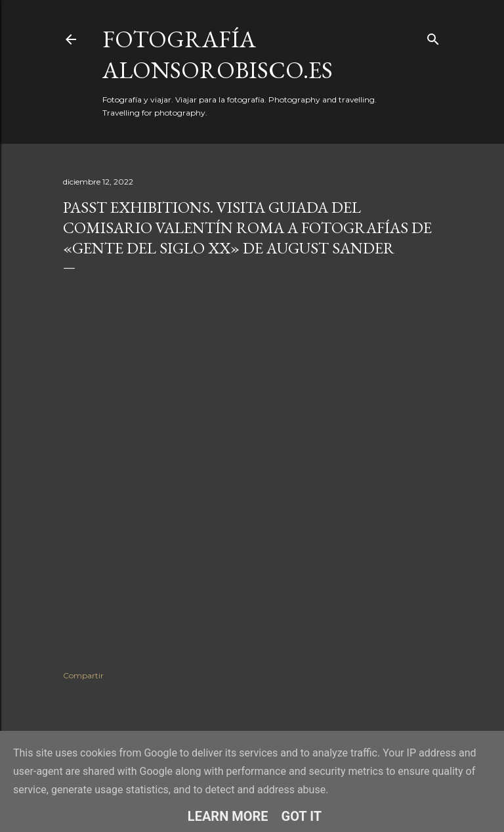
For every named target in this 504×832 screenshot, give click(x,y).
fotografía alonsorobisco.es (218, 55)
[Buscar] (433, 36)
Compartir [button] (83, 675)
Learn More (228, 816)
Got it (302, 816)
